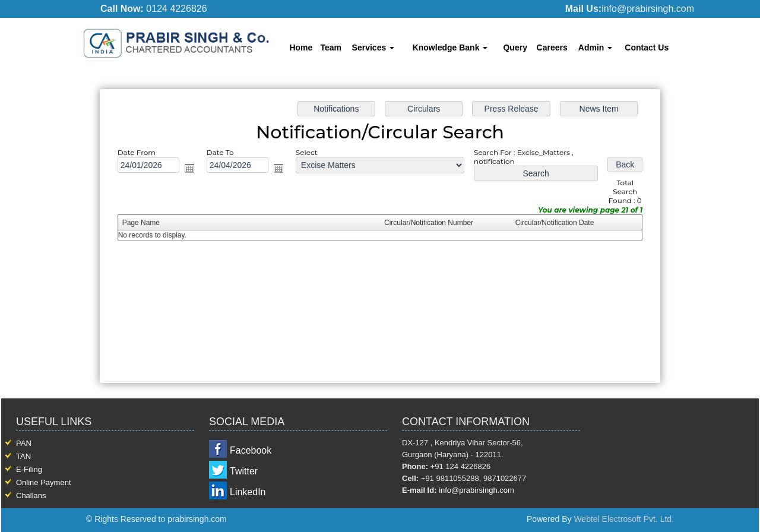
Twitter (244, 471)
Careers (552, 47)
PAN (24, 443)
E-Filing (29, 469)
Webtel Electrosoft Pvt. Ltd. (624, 519)
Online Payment (44, 482)
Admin (595, 47)
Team (331, 47)
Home (301, 47)
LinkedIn (248, 492)
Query (515, 47)
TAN (23, 456)
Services (373, 47)
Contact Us (647, 47)
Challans (31, 495)
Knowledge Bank (450, 47)
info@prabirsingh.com (476, 490)
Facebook (251, 450)
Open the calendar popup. (192, 169)
